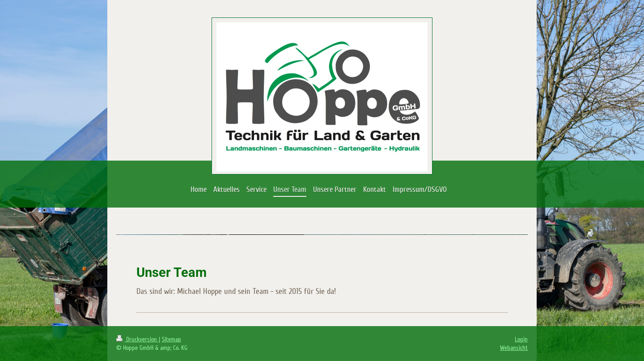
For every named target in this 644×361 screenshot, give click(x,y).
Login (521, 339)
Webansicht (514, 348)
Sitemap (172, 339)
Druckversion (138, 339)
